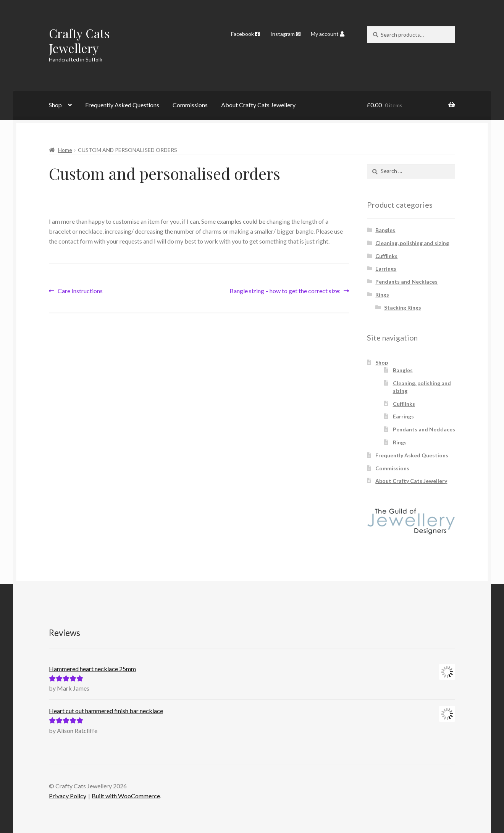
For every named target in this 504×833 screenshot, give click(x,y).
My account (328, 34)
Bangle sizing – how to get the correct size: (285, 291)
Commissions (190, 105)
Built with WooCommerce (126, 796)
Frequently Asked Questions (122, 105)
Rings (382, 295)
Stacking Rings (403, 308)
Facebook (245, 34)
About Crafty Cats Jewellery (258, 105)
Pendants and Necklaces (406, 282)
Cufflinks (386, 256)
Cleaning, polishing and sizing (412, 243)
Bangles (385, 230)
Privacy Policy (68, 796)
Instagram (285, 34)
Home (65, 150)
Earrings (386, 269)
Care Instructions (80, 291)
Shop (55, 105)
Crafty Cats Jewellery (79, 40)
